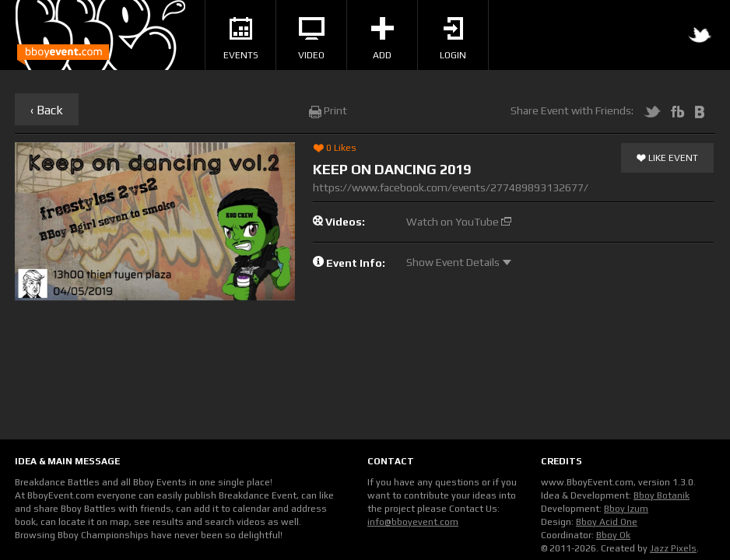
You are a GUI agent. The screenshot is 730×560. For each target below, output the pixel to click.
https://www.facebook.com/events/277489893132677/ (451, 187)
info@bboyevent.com (413, 522)
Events (241, 39)
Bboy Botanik (662, 495)
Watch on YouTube (459, 222)
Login (453, 39)
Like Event (667, 159)
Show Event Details (459, 262)
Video (311, 39)
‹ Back (47, 110)
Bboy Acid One (607, 522)
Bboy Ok (613, 535)
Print (328, 110)
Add (383, 39)
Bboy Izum (626, 509)
